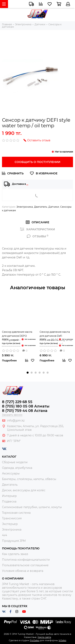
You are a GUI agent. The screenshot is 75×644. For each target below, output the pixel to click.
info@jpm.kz (16, 421)
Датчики (54, 207)
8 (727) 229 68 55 (17, 402)
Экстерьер (10, 524)
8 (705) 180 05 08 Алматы (26, 406)
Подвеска (9, 501)
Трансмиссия (12, 518)
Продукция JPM (14, 541)
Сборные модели (15, 462)
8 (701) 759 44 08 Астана (25, 411)
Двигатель (41, 207)
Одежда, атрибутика (17, 468)
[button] (28, 373)
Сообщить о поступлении (37, 162)
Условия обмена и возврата (23, 571)
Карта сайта (44, 637)
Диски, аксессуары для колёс (24, 490)
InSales (62, 640)
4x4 (4, 535)
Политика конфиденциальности (26, 560)
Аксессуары (11, 473)
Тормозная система (16, 513)
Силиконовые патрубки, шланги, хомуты (32, 507)
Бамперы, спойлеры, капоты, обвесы (29, 479)
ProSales (34, 640)
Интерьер (9, 496)
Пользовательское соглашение (25, 565)
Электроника (25, 207)
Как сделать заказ (15, 554)
